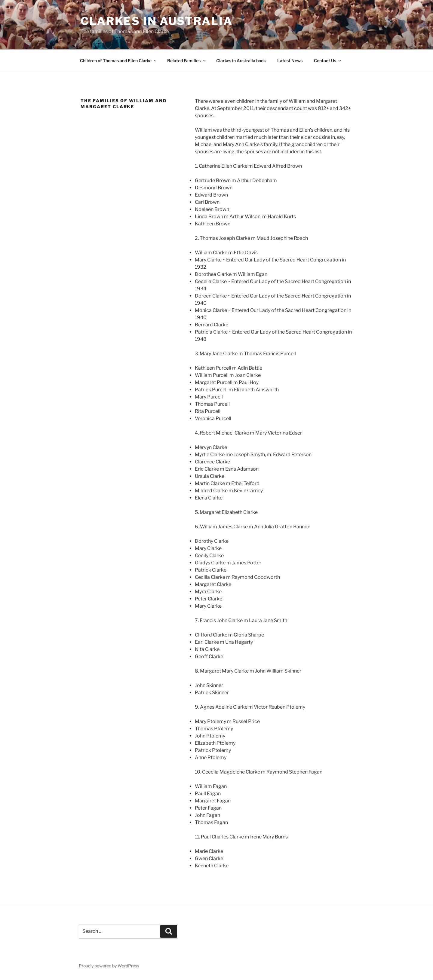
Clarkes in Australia (157, 21)
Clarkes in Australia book (241, 61)
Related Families (187, 61)
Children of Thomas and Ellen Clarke (119, 61)
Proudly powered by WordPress (109, 966)
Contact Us (328, 61)
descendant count (287, 108)
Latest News (290, 61)
